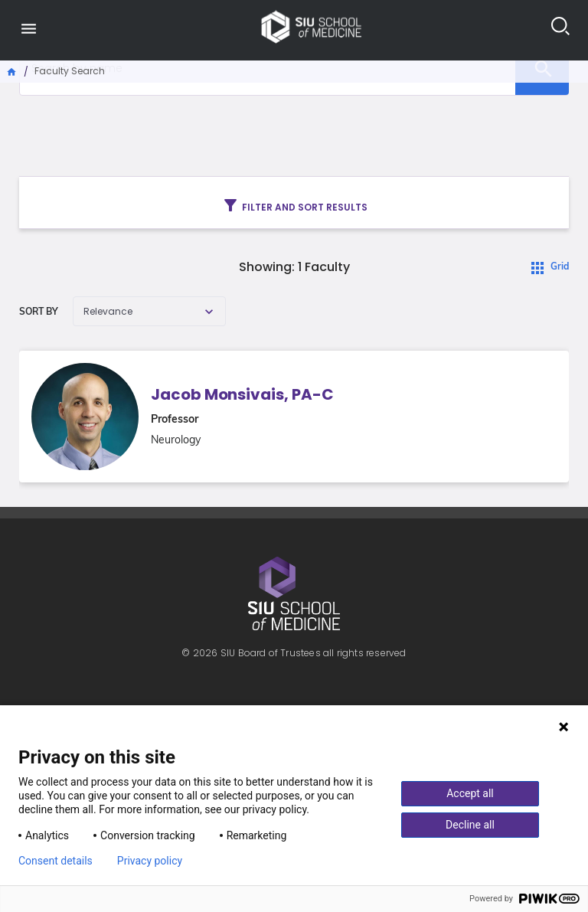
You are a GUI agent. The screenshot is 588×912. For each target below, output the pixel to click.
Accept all (470, 793)
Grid (560, 267)
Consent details (56, 861)
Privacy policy (150, 861)
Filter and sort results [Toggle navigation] (294, 205)
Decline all (470, 825)
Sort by (39, 312)
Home (12, 70)
